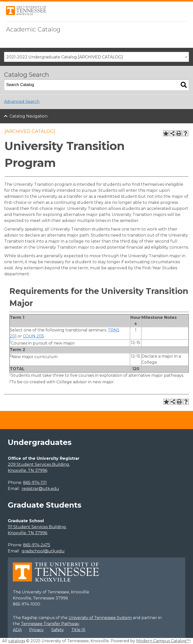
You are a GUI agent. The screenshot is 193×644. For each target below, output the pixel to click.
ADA (17, 630)
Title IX (78, 630)
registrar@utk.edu (40, 489)
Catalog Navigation (29, 116)
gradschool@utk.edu (43, 551)
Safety (58, 630)
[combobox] (96, 57)
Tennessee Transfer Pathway (50, 624)
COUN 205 (33, 336)
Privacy (36, 630)
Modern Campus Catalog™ (163, 641)
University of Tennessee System (100, 618)
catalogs (17, 641)
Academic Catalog (33, 29)
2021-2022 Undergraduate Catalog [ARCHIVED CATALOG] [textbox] (65, 57)
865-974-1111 (35, 483)
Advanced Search (22, 102)
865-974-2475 (37, 545)
